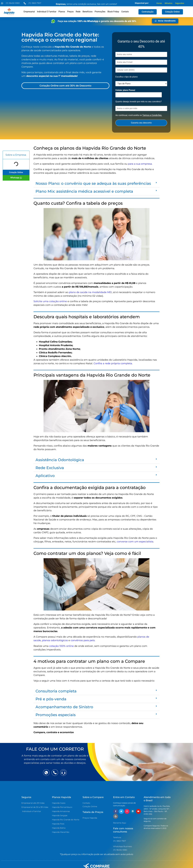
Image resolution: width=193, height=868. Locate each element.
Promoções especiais (56, 715)
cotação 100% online (61, 646)
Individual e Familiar (47, 12)
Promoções (100, 12)
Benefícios (88, 12)
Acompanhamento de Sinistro (64, 707)
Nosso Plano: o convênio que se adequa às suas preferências (93, 183)
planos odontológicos (55, 640)
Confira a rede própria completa (113, 363)
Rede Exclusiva (50, 468)
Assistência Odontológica (60, 460)
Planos (62, 12)
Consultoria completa (56, 691)
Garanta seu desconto (141, 123)
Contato (125, 12)
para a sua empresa (140, 164)
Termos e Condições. (152, 115)
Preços (70, 12)
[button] (96, 183)
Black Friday (113, 12)
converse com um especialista (135, 542)
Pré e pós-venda (51, 699)
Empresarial (29, 12)
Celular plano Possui (125, 90)
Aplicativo (45, 476)
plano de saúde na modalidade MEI (90, 292)
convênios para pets (83, 640)
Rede (78, 12)
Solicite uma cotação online (50, 301)
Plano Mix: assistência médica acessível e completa (84, 191)
